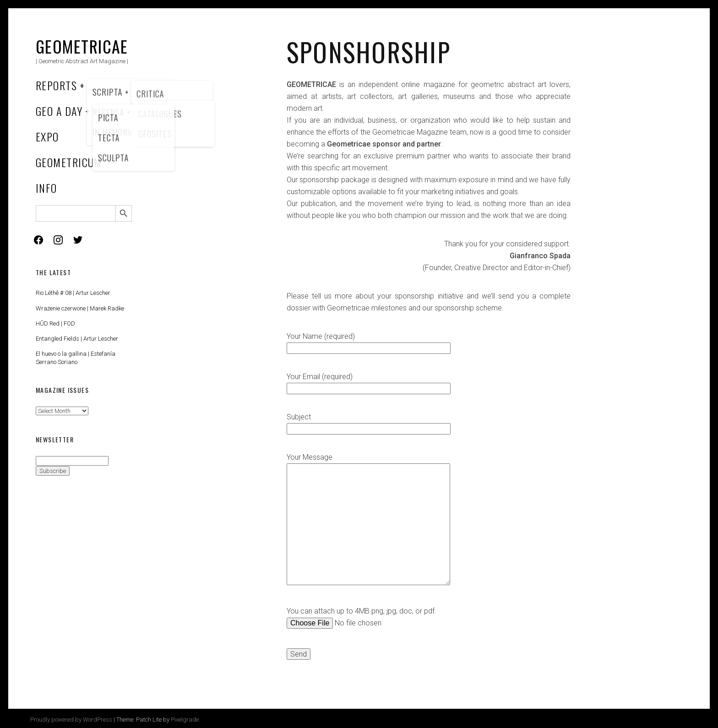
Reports (56, 85)
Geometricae (82, 46)
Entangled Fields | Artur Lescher (77, 339)
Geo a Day (59, 111)
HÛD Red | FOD (55, 323)
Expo (47, 136)
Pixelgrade (185, 720)
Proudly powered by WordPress (71, 720)
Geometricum (69, 162)
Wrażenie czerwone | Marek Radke (80, 308)
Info (46, 188)
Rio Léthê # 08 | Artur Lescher (73, 293)
